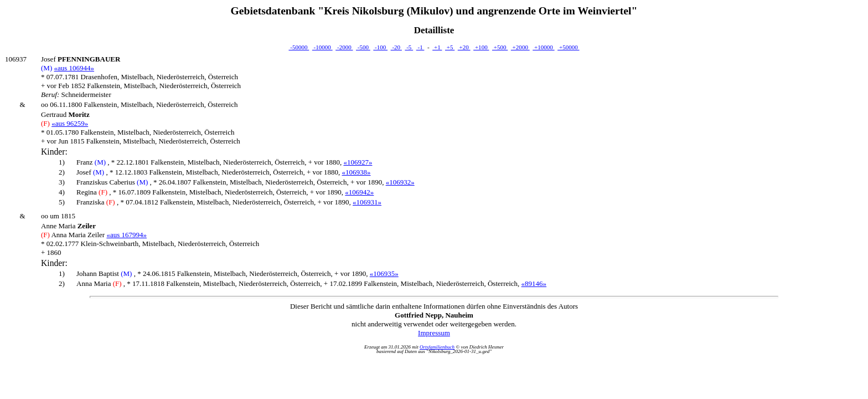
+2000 (520, 47)
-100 (380, 47)
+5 (450, 47)
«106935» (384, 273)
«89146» (534, 283)
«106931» (367, 202)
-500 (363, 47)
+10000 (543, 47)
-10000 (322, 47)
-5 (409, 47)
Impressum (434, 333)
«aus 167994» (126, 235)
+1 (437, 47)
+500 (500, 47)
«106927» (358, 162)
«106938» (356, 172)
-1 (420, 47)
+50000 (568, 47)
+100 (481, 47)
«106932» (400, 182)
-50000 (299, 47)
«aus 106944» (74, 68)
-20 (396, 47)
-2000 (344, 47)
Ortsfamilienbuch (437, 347)
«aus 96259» (70, 123)
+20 (464, 47)
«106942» (359, 192)
